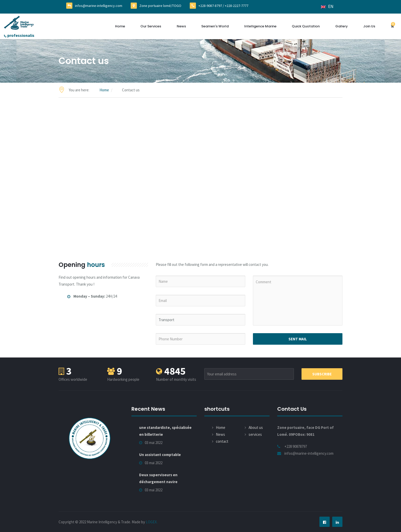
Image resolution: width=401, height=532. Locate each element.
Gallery (342, 26)
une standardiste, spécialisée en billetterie (165, 431)
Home (120, 26)
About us (256, 427)
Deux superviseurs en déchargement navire (158, 478)
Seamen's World (215, 26)
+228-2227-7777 (237, 6)
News (181, 26)
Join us (369, 26)
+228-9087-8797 (210, 6)
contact (222, 441)
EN (327, 6)
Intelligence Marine (260, 26)
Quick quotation (306, 26)
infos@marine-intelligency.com (99, 6)
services (255, 434)
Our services (151, 26)
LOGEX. (152, 522)
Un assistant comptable (160, 455)
